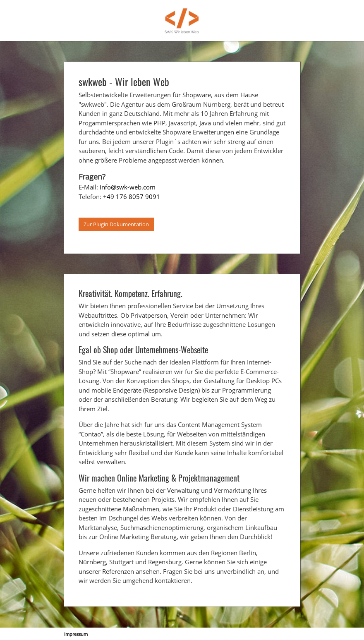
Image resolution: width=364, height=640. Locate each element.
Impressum (76, 634)
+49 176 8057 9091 (132, 197)
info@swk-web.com (128, 187)
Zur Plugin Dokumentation (116, 224)
